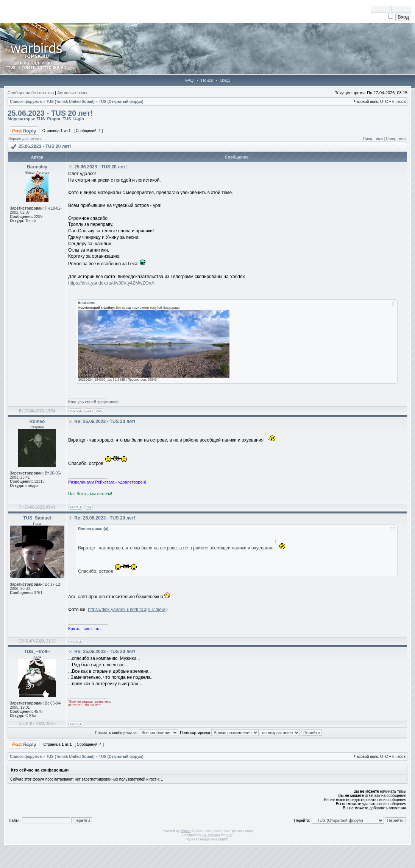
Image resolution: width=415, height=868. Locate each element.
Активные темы (72, 93)
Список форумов (26, 102)
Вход (225, 80)
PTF (229, 835)
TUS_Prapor (48, 119)
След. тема (396, 139)
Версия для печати (25, 139)
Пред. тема (373, 139)
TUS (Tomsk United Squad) (70, 102)
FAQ (189, 80)
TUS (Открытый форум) (121, 102)
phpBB (185, 831)
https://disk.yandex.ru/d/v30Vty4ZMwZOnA (111, 283)
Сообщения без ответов (31, 93)
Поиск (207, 80)
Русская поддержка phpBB (208, 839)
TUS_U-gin (73, 119)
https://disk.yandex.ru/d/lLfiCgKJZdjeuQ (128, 610)
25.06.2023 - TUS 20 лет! (50, 113)
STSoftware (211, 835)
